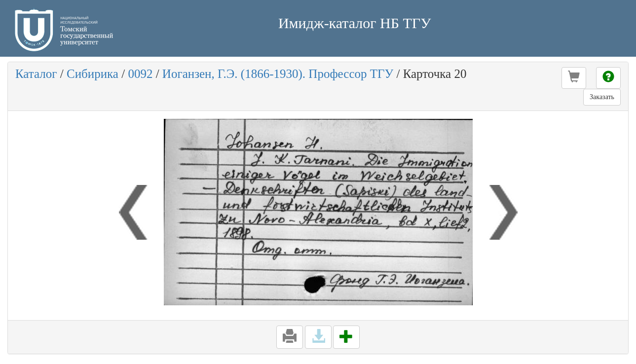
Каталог (36, 74)
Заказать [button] (602, 97)
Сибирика (93, 74)
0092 (140, 74)
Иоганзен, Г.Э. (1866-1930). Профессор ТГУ (278, 74)
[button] (574, 78)
